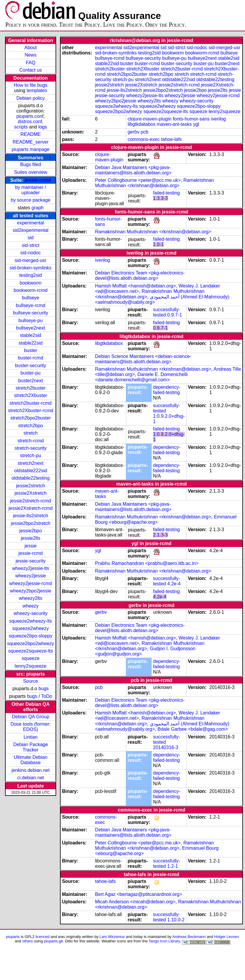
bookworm (31, 283)
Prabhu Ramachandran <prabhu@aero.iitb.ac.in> (147, 563)
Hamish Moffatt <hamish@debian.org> (135, 286)
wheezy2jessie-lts (31, 568)
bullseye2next (30, 328)
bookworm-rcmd (31, 290)
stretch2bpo (31, 426)
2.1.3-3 (160, 535)
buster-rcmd (31, 358)
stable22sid (31, 343)
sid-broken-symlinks (31, 268)
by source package (30, 200)
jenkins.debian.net (31, 770)
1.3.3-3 (160, 198)
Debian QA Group (30, 717)
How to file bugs (30, 85)
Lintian (31, 737)
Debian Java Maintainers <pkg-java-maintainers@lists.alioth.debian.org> (133, 170)
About (31, 48)
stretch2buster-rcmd (30, 403)
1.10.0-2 (176, 920)
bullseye (31, 298)
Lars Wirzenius (112, 937)
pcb (145, 132)
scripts (21, 127)
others (27, 941)
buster (30, 350)
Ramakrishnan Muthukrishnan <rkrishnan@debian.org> (154, 183)
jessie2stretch (31, 486)
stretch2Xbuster (30, 395)
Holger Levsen (227, 937)
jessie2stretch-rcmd (31, 501)
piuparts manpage (30, 149)
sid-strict (31, 245)
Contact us (30, 70)
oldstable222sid (31, 471)
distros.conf (30, 122)
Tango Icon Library (164, 941)
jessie (31, 546)
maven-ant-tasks (174, 124)
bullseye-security (31, 313)
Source (31, 681)
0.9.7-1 (175, 315)
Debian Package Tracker (31, 747)
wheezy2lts (31, 598)
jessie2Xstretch (31, 493)
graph (38, 208)
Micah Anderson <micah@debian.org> (135, 902)
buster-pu (31, 373)
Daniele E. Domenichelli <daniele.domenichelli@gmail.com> (141, 377)
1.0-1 (158, 244)
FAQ (30, 63)
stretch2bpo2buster (31, 418)
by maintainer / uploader (31, 190)
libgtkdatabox (142, 124)
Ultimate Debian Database (31, 760)
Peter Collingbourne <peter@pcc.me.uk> (138, 180)
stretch (30, 433)
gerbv (134, 132)
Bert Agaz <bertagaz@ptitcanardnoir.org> (138, 894)
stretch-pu (31, 456)
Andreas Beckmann (189, 937)
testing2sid (31, 275)
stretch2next (31, 463)
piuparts (13, 937)
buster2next (31, 381)
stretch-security (30, 448)
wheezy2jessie (30, 576)
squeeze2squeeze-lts (31, 651)
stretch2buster (31, 388)
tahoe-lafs (171, 139)
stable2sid (30, 335)
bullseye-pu (31, 320)
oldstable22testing (31, 478)
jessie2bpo (31, 531)
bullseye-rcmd (31, 305)
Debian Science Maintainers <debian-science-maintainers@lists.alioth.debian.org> (143, 359)
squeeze (31, 658)
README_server (31, 142)
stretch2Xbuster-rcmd (31, 411)
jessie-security (31, 561)
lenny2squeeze (31, 666)
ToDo (47, 696)
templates (37, 90)
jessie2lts (31, 538)
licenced (43, 937)
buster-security (31, 366)
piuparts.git (53, 941)
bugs (44, 689)
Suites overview (30, 172)
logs (43, 127)
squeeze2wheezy (31, 628)
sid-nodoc (31, 253)
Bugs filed (30, 164)
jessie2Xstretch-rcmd (31, 508)
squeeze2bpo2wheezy (31, 644)
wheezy (30, 606)
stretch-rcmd (31, 441)
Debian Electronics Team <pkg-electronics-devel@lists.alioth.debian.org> (140, 275)
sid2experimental (31, 230)
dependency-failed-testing (167, 390)
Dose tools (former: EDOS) (30, 727)
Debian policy (30, 98)
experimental (31, 223)
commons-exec (144, 139)
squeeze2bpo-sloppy (31, 636)
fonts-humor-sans (191, 119)
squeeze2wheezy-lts (31, 621)
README (30, 134)
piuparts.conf (30, 116)
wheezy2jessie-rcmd (31, 583)
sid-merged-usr (31, 260)
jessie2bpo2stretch (31, 523)
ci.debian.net (31, 778)
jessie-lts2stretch (31, 516)
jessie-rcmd (38, 180)
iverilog (219, 119)
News (30, 55)
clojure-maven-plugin (150, 119)
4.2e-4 (174, 584)
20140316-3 (166, 747)
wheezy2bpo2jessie (31, 591)
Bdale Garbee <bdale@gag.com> (193, 729)
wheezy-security (31, 613)
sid (30, 238)
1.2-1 (173, 866)
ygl (196, 124)
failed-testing (167, 193)
